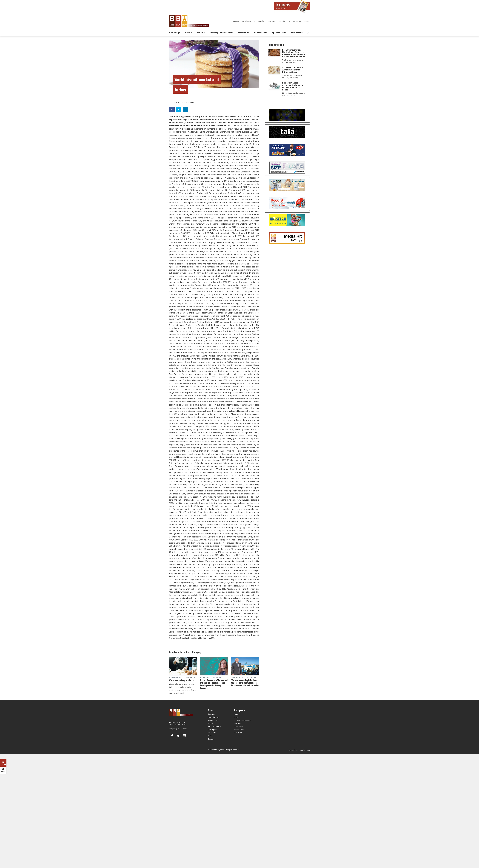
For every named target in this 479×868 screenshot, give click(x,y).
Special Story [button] (278, 33)
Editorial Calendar (279, 21)
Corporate (236, 21)
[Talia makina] (287, 132)
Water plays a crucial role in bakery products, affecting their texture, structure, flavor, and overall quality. (183, 689)
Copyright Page (246, 21)
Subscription (212, 730)
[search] (308, 33)
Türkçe (191, 7)
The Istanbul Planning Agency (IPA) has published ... (293, 61)
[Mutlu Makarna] (287, 150)
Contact (306, 21)
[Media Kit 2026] (287, 238)
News (236, 714)
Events (268, 21)
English (176, 7)
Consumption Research (243, 720)
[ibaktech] (287, 220)
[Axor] (287, 114)
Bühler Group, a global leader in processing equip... (294, 94)
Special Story (239, 730)
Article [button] (200, 33)
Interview (237, 723)
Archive (299, 21)
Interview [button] (243, 33)
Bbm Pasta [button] (296, 33)
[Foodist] (287, 203)
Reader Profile (259, 21)
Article (236, 717)
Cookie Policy (305, 750)
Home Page (174, 33)
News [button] (188, 33)
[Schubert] (287, 167)
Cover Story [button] (260, 33)
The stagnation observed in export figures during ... (292, 77)
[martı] (287, 185)
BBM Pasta (291, 21)
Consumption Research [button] (221, 33)
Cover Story (238, 726)
